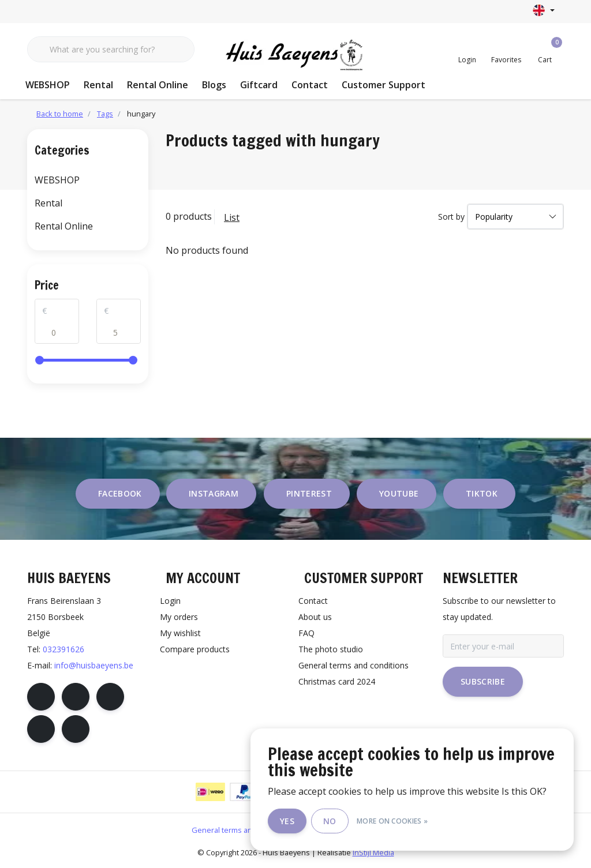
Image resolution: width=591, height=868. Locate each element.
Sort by (451, 217)
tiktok (482, 493)
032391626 (63, 649)
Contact (310, 85)
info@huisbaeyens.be (94, 665)
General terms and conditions (243, 830)
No (330, 821)
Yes (287, 821)
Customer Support (384, 85)
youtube (399, 493)
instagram (214, 493)
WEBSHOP (48, 85)
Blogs (214, 85)
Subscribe (483, 681)
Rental (98, 85)
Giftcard (259, 85)
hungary (141, 114)
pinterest (309, 493)
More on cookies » (392, 821)
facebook (120, 493)
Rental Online (158, 85)
